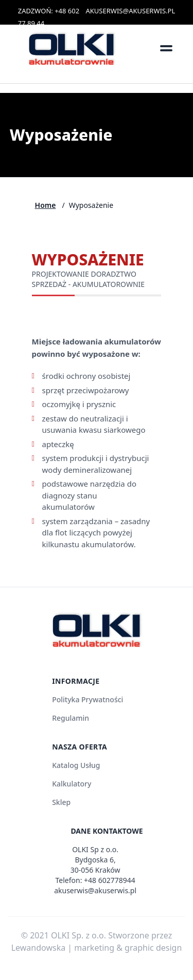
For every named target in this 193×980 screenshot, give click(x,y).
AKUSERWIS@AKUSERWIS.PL (131, 11)
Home (46, 205)
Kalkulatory (72, 784)
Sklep (61, 802)
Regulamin (71, 718)
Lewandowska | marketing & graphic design (97, 948)
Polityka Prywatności (87, 699)
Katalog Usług (76, 765)
